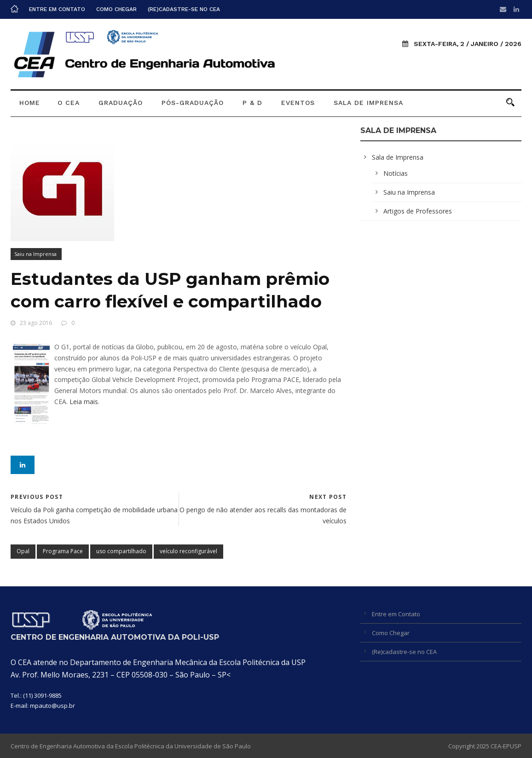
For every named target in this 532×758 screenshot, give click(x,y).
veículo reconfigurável (188, 551)
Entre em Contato (57, 9)
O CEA (69, 103)
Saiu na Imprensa (35, 254)
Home (30, 103)
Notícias (396, 173)
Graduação (121, 103)
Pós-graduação (193, 103)
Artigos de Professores (418, 211)
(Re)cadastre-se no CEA (184, 9)
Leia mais (84, 402)
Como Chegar (116, 9)
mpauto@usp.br (52, 706)
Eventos (298, 103)
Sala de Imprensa (368, 103)
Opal (23, 551)
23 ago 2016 (36, 323)
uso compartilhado (121, 551)
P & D (252, 103)
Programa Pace (63, 551)
